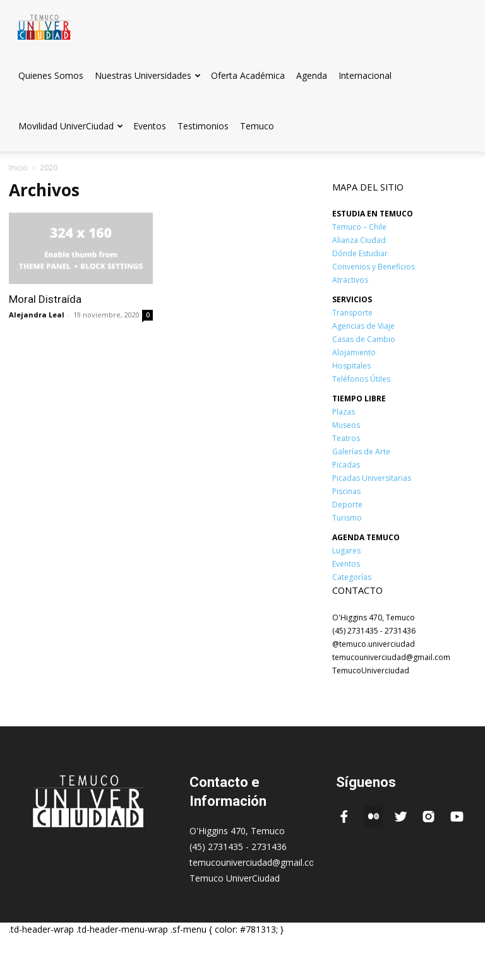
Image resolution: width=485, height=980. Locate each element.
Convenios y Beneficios (374, 267)
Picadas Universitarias (372, 478)
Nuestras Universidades (148, 75)
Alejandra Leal (37, 315)
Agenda (312, 75)
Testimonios (203, 126)
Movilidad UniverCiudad (71, 126)
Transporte (352, 313)
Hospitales (351, 366)
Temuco (257, 126)
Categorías (352, 577)
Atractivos (350, 280)
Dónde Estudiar (360, 253)
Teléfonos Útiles (361, 379)
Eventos (150, 126)
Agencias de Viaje (363, 326)
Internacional (365, 75)
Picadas (346, 465)
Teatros (346, 438)
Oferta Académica (248, 75)
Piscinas (346, 491)
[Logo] (44, 25)
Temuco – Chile (359, 227)
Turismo (347, 518)
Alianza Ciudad (359, 240)
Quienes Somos (51, 75)
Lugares (346, 551)
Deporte (347, 505)
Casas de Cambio (364, 339)
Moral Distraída (45, 299)
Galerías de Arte (361, 452)
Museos (346, 425)
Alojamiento (354, 352)
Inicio (18, 168)
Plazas (344, 412)
